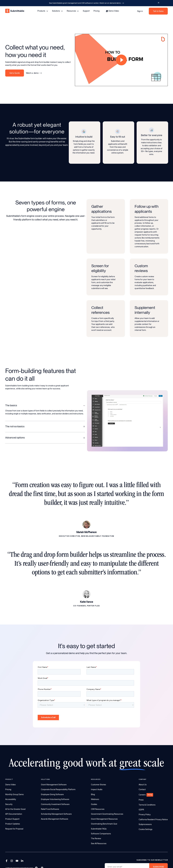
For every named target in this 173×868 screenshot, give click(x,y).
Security (9, 804)
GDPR (141, 810)
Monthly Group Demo (14, 794)
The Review (96, 838)
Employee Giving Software (52, 794)
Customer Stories (98, 785)
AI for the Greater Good (15, 809)
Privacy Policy (145, 815)
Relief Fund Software (50, 809)
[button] (45, 404)
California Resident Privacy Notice (153, 819)
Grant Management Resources (104, 819)
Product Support (12, 819)
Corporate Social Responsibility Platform (58, 789)
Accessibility (11, 799)
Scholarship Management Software (56, 814)
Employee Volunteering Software (55, 799)
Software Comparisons (101, 834)
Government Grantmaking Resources (107, 814)
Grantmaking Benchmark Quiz (104, 824)
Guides (94, 804)
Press (141, 800)
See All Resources (99, 843)
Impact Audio (97, 789)
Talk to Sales (158, 11)
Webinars (95, 799)
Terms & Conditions (147, 805)
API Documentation (14, 814)
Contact (142, 789)
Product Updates (13, 824)
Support (86, 11)
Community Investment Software (55, 804)
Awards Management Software (55, 819)
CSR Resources (98, 809)
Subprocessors (145, 824)
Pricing (97, 11)
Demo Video (10, 785)
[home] (15, 11)
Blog (93, 794)
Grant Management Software (54, 785)
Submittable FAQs (99, 829)
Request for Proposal (14, 829)
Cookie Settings (145, 829)
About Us (143, 785)
